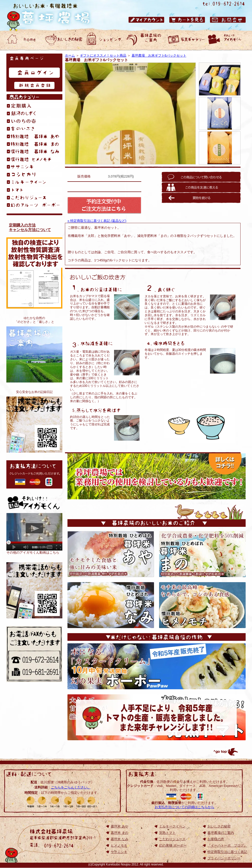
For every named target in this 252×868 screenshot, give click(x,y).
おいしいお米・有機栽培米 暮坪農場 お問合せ (228, 20)
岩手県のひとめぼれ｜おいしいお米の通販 (53, 15)
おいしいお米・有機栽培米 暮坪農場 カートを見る (187, 20)
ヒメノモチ (119, 845)
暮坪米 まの (120, 833)
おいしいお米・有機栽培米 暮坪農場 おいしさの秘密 (64, 40)
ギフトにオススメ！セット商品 (103, 55)
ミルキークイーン (172, 826)
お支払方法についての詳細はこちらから (185, 807)
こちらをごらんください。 (71, 787)
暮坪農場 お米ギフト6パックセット (159, 55)
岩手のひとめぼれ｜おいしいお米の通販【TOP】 (34, 590)
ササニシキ (119, 852)
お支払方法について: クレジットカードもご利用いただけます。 (34, 474)
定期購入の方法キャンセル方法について (30, 227)
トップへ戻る (225, 752)
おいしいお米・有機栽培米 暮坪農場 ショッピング (104, 40)
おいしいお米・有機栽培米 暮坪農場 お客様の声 (186, 40)
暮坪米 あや (120, 826)
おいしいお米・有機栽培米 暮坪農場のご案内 (145, 40)
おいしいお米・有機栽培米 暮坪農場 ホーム (23, 40)
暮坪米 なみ (120, 839)
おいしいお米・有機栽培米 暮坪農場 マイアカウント (146, 20)
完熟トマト (167, 833)
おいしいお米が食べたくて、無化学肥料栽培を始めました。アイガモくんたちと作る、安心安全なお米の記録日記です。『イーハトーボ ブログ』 (34, 425)
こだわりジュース (172, 839)
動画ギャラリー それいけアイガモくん (227, 40)
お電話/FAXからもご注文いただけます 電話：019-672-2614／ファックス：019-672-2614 (34, 654)
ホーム (70, 55)
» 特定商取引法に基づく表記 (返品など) (97, 221)
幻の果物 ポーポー (173, 845)
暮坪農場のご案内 (34, 354)
